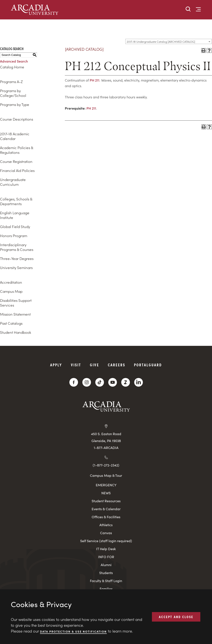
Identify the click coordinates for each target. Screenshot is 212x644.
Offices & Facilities (106, 517)
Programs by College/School (13, 93)
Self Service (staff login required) (106, 541)
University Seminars (16, 268)
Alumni (106, 565)
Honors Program (14, 236)
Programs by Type (15, 104)
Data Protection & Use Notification (73, 631)
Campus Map (11, 291)
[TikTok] (100, 382)
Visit (76, 365)
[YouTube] (113, 382)
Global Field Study (15, 227)
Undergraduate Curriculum (13, 182)
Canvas (106, 533)
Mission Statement (15, 314)
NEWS (106, 493)
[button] (188, 9)
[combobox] (169, 41)
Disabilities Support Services (16, 303)
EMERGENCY (106, 485)
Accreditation (11, 282)
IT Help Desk (106, 549)
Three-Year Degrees (17, 258)
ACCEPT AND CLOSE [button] (176, 617)
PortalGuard (148, 365)
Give (95, 365)
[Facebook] (74, 382)
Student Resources (106, 501)
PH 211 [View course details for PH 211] (95, 80)
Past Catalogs (11, 323)
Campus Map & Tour (106, 475)
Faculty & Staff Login (106, 581)
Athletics (106, 525)
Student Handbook (16, 332)
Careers (117, 365)
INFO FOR (106, 557)
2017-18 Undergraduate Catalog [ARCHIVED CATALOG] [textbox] (161, 42)
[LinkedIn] (139, 382)
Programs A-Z (11, 82)
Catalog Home (12, 67)
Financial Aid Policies (17, 170)
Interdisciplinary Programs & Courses (17, 247)
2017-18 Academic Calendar (15, 136)
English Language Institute (15, 215)
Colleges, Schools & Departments (16, 201)
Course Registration (16, 161)
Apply (56, 365)
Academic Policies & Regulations (17, 150)
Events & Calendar (106, 509)
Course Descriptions (17, 119)
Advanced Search (14, 61)
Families (106, 589)
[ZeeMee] (126, 382)
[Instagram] (87, 382)
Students (106, 573)
